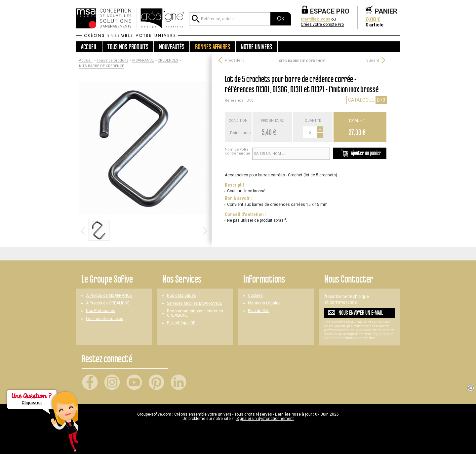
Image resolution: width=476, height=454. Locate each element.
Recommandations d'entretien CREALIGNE (195, 313)
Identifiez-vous (316, 19)
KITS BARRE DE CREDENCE (101, 66)
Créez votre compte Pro (322, 25)
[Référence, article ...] (230, 19)
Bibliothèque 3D (181, 323)
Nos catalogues (181, 296)
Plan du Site (259, 311)
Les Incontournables (105, 319)
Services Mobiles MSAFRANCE (195, 304)
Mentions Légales (264, 303)
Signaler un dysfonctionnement (265, 419)
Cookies (255, 296)
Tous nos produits (112, 61)
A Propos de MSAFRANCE (109, 296)
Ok (281, 19)
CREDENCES (168, 61)
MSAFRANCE (143, 61)
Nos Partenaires (101, 311)
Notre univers (256, 47)
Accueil (89, 47)
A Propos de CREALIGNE (108, 303)
